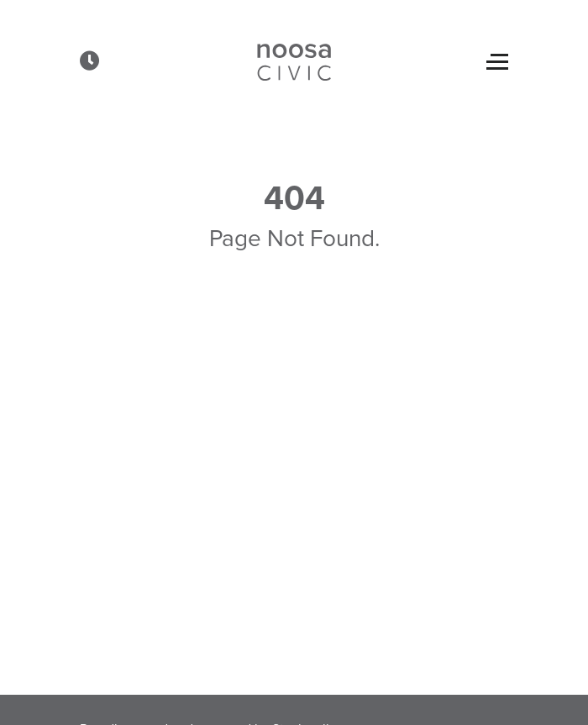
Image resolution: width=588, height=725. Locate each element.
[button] (90, 60)
